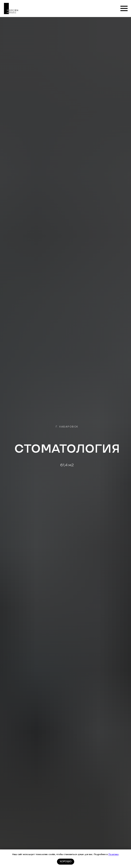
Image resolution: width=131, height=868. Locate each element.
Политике (113, 854)
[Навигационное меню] (124, 9)
